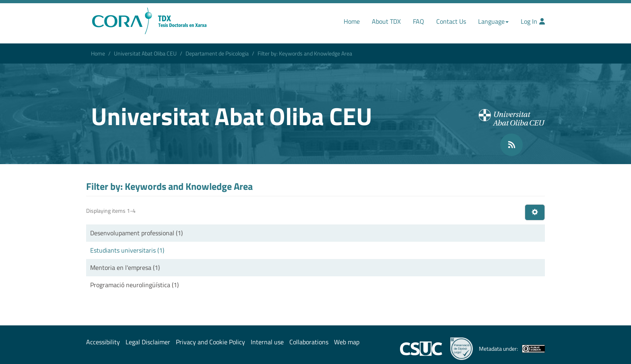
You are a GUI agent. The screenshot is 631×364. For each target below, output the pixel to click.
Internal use (267, 342)
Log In (533, 21)
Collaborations (309, 342)
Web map (347, 342)
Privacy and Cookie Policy (210, 342)
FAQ (419, 21)
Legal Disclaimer (148, 342)
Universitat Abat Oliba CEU (145, 53)
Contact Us (451, 21)
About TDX (386, 21)
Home (352, 21)
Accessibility (103, 342)
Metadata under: (512, 349)
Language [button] (493, 21)
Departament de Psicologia (217, 53)
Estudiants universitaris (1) (127, 250)
